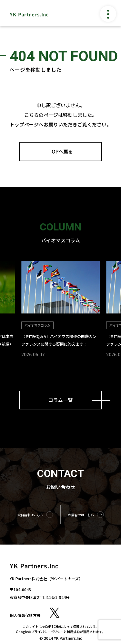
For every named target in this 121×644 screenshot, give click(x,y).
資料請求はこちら (30, 515)
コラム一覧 (60, 400)
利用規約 (73, 632)
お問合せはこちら (81, 515)
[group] (60, 310)
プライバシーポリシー (47, 632)
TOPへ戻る (61, 151)
